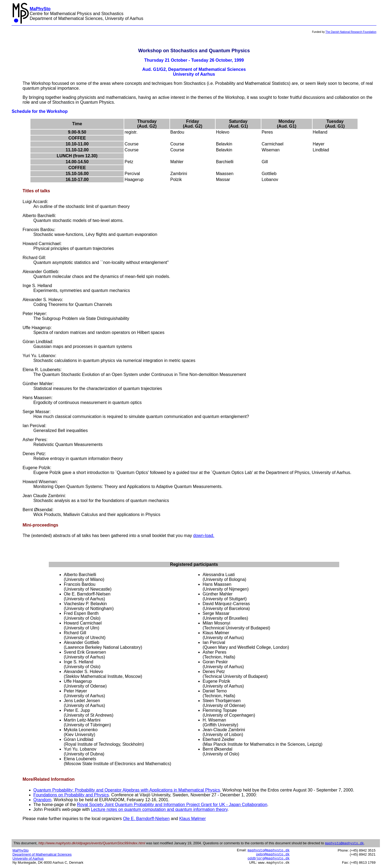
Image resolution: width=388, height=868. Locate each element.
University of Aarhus (28, 859)
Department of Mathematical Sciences (42, 855)
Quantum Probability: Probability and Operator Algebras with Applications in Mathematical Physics (127, 790)
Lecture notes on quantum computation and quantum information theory (159, 809)
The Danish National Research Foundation (351, 32)
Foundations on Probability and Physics (71, 795)
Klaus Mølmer (193, 819)
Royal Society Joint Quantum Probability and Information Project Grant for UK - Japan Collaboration (172, 805)
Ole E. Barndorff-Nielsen (146, 819)
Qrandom (42, 800)
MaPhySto (20, 851)
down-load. (204, 536)
